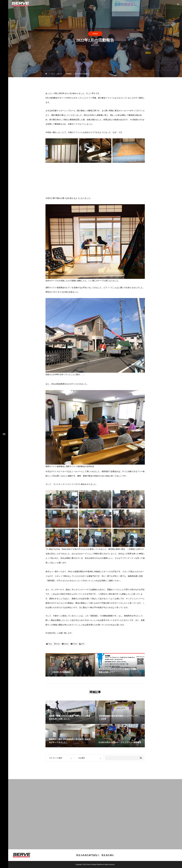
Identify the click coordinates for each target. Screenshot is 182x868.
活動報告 (95, 34)
